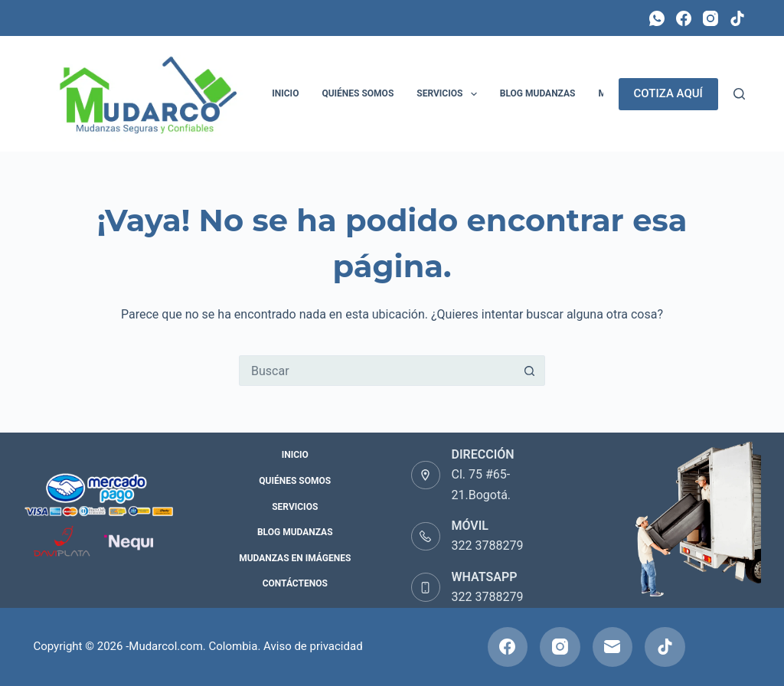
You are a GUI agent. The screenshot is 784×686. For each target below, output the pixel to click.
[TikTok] (737, 18)
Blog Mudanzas (538, 93)
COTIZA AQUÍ (668, 93)
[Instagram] (710, 18)
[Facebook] (684, 18)
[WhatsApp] (657, 18)
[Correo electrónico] (613, 647)
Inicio (285, 93)
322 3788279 (488, 546)
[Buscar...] (377, 371)
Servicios (449, 94)
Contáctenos (295, 583)
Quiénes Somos (358, 93)
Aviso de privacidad (313, 646)
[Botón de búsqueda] (530, 371)
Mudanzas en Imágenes (295, 558)
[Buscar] (739, 94)
